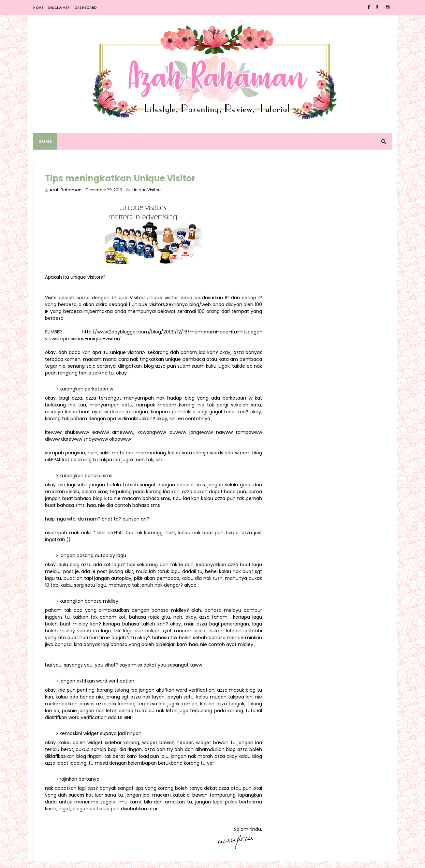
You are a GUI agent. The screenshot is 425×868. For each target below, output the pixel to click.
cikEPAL (64, 460)
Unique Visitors (147, 190)
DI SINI (142, 724)
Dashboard (86, 8)
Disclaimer (59, 8)
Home (38, 8)
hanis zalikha (124, 373)
